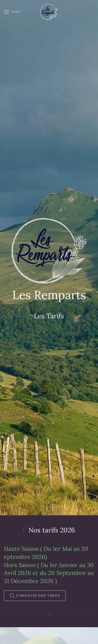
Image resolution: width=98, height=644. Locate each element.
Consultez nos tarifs (35, 596)
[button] (13, 12)
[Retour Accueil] (49, 12)
